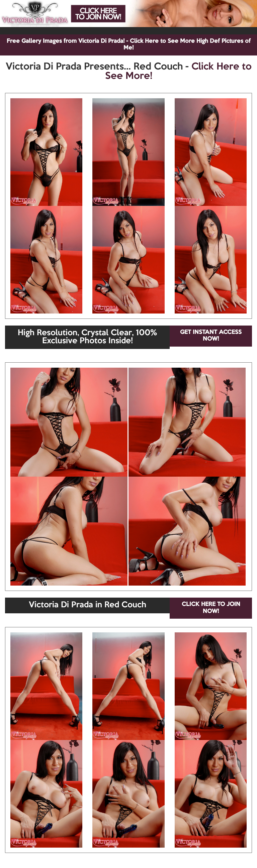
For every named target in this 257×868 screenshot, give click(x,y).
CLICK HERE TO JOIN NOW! (211, 608)
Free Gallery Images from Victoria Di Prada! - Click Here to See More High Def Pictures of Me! (129, 45)
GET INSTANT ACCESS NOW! (211, 336)
